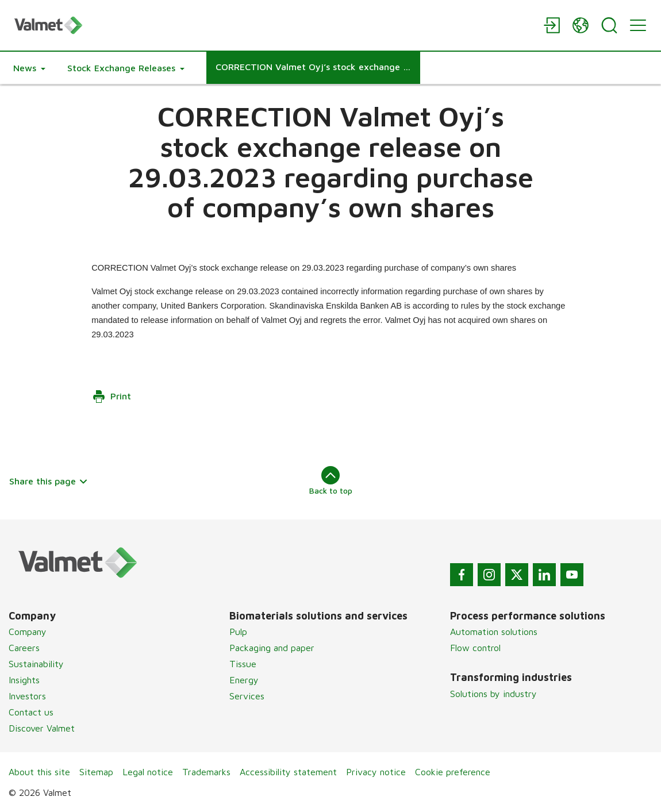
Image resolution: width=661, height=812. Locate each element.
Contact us (31, 712)
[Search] (609, 25)
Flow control (475, 648)
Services (247, 696)
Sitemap (96, 772)
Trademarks (206, 772)
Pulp (238, 632)
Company (28, 632)
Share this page (49, 481)
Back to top (331, 480)
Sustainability (36, 664)
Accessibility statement (288, 772)
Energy (244, 680)
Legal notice (148, 772)
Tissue (243, 664)
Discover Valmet (42, 728)
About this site (39, 772)
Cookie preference (453, 772)
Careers (24, 648)
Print (112, 397)
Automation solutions (494, 632)
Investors (27, 696)
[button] (29, 68)
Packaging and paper (272, 648)
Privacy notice (376, 772)
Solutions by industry (493, 694)
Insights (24, 680)
